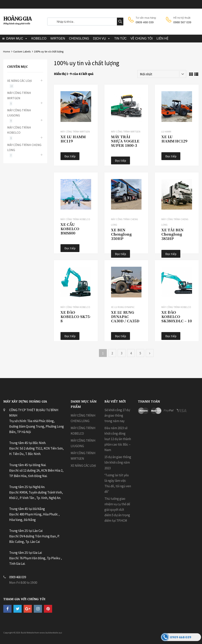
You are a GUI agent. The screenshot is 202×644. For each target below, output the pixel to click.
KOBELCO (39, 38)
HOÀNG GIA (17, 19)
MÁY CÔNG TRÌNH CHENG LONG (24, 147)
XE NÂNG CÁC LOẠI (20, 81)
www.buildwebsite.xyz (51, 633)
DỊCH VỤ (99, 38)
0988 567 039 (182, 22)
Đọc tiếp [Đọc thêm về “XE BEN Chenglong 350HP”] (121, 254)
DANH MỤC (15, 38)
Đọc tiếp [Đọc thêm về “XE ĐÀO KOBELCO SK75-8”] (70, 336)
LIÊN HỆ (162, 38)
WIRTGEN (58, 38)
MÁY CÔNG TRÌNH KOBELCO (75, 219)
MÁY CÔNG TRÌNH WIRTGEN (75, 132)
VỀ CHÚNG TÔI (141, 38)
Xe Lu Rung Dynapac (123, 307)
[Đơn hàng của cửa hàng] (162, 74)
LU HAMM (166, 132)
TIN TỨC (120, 38)
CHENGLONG (79, 38)
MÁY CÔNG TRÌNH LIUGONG (19, 113)
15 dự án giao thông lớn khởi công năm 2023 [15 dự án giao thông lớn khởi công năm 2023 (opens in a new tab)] (118, 462)
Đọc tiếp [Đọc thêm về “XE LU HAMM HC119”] (70, 156)
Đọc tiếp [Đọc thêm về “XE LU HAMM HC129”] (171, 156)
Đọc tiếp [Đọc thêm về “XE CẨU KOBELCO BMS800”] (70, 248)
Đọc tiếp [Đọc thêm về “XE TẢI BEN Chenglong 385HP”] (171, 254)
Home (7, 51)
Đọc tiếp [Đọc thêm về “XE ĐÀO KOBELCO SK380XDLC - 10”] (171, 336)
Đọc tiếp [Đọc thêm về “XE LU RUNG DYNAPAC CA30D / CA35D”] (121, 336)
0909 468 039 (145, 22)
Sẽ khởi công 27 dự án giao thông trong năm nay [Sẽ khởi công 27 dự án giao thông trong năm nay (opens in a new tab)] (117, 415)
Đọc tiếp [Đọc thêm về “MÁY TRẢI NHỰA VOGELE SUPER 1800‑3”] (121, 160)
